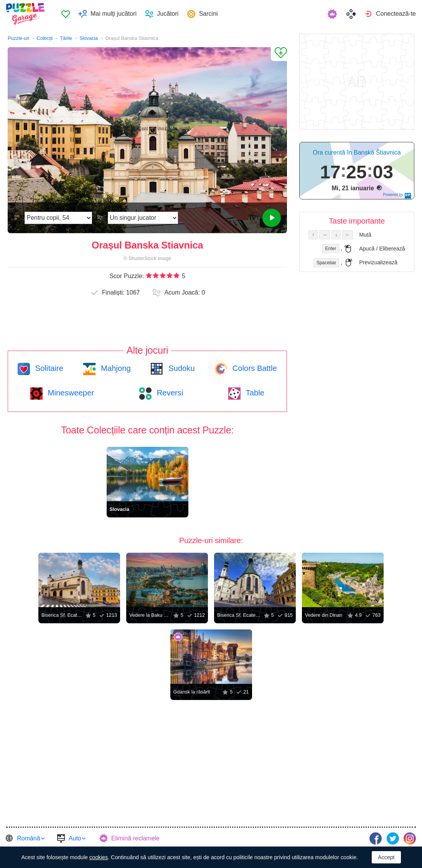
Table (254, 393)
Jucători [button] (168, 14)
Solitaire (48, 368)
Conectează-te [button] (396, 14)
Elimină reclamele (135, 838)
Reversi (169, 393)
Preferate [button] (66, 14)
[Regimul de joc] (143, 218)
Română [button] (28, 838)
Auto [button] (75, 838)
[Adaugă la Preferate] (279, 54)
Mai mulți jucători (114, 14)
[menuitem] (65, 14)
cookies (99, 857)
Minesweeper (70, 393)
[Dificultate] (58, 218)
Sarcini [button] (209, 14)
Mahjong (115, 368)
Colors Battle (254, 368)
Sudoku (180, 368)
